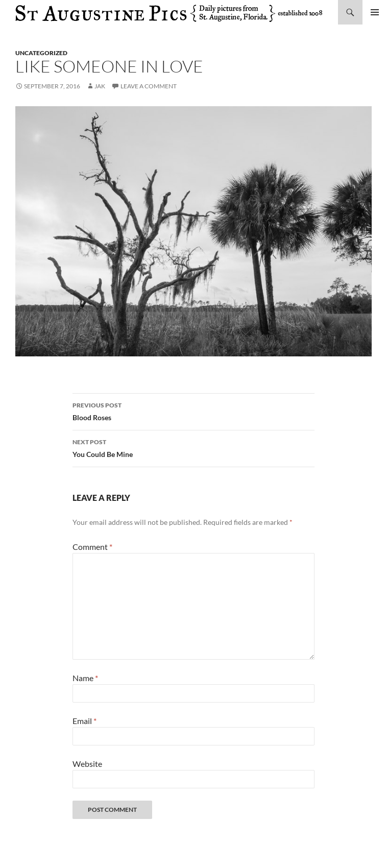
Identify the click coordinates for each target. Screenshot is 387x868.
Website (87, 764)
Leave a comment (149, 86)
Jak (100, 86)
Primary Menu (375, 12)
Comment (92, 547)
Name (85, 678)
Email (84, 721)
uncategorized (41, 53)
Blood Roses (194, 411)
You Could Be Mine (194, 447)
